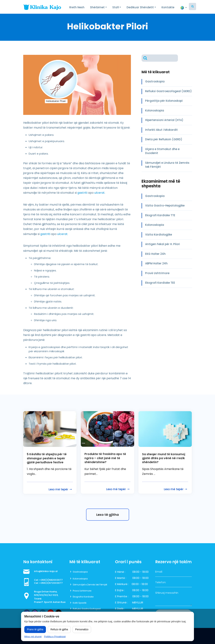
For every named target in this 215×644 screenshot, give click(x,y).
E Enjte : (120, 590)
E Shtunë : (121, 602)
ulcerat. (100, 193)
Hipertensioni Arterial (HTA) (164, 120)
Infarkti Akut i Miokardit (161, 130)
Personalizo (82, 629)
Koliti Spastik (80, 603)
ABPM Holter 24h (156, 263)
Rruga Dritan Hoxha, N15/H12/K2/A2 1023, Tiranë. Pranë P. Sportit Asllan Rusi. (50, 597)
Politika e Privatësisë (55, 637)
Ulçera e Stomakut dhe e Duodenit (162, 151)
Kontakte (168, 7)
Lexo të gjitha (108, 515)
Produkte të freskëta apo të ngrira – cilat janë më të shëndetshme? (105, 458)
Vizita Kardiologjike (159, 235)
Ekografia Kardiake (83, 597)
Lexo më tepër (61, 489)
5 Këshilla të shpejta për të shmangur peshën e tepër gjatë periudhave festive (47, 458)
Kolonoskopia (155, 110)
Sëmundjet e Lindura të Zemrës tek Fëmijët (167, 165)
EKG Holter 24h (155, 254)
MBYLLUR (138, 602)
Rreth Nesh (77, 7)
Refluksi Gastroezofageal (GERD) (168, 91)
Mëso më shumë (33, 637)
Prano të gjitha (35, 629)
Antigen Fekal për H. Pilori (163, 244)
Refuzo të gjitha (59, 629)
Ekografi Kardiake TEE (160, 283)
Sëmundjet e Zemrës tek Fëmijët (90, 585)
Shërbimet (97, 7)
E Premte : (122, 596)
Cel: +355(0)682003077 (48, 580)
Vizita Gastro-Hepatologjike (165, 205)
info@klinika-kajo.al (46, 571)
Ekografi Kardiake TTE (160, 215)
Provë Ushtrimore (157, 273)
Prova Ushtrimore (82, 591)
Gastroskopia (155, 81)
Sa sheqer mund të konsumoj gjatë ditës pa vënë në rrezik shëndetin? (164, 458)
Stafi (116, 7)
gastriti (82, 193)
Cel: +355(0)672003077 (48, 583)
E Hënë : (120, 572)
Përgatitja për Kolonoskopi (164, 101)
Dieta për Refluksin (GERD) (164, 139)
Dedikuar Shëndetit (140, 7)
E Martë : (121, 578)
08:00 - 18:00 (140, 572)
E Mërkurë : (122, 584)
